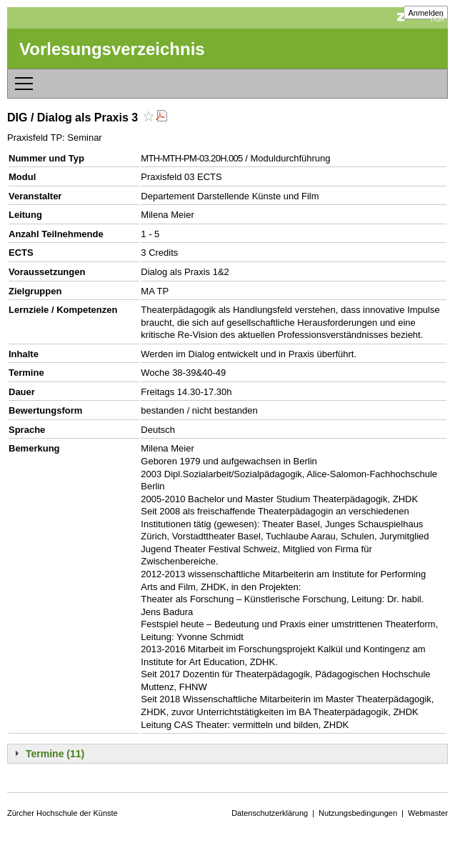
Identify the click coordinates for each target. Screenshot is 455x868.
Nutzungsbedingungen (358, 813)
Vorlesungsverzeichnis (112, 49)
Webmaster (428, 813)
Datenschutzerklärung (270, 813)
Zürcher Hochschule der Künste (62, 813)
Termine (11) (55, 754)
